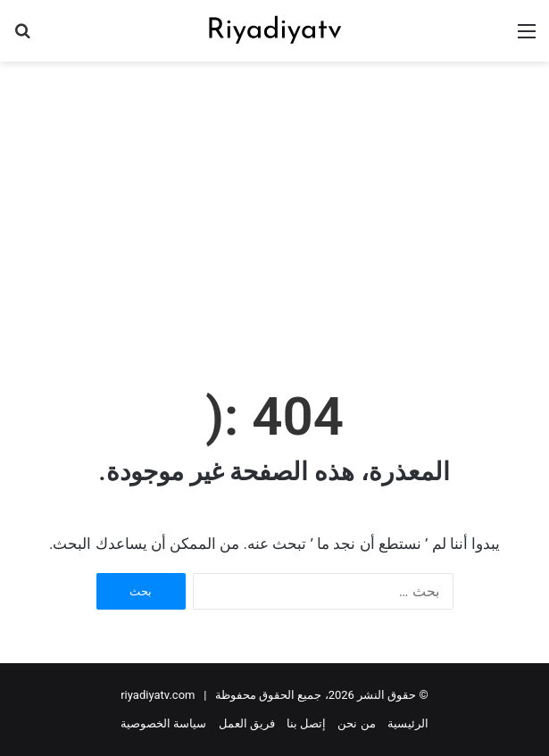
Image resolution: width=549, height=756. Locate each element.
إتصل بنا (306, 723)
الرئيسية (408, 723)
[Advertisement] (268, 204)
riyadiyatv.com (158, 695)
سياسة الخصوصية (163, 723)
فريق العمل (247, 723)
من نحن (356, 723)
